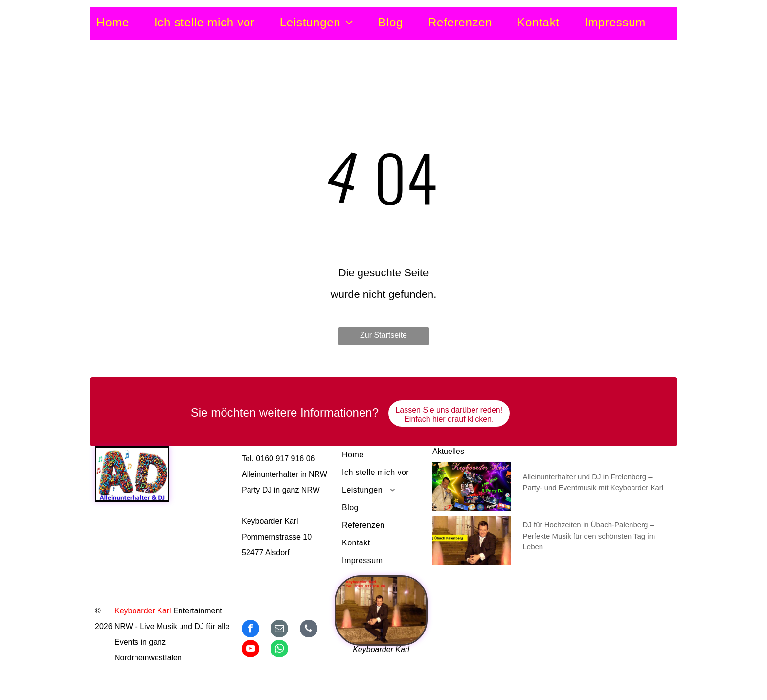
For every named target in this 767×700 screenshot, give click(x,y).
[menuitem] (125, 23)
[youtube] (250, 650)
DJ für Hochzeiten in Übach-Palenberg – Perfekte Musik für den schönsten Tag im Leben (589, 536)
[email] (279, 630)
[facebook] (250, 630)
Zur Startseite (383, 335)
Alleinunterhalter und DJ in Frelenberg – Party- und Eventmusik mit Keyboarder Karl (593, 482)
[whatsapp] (279, 650)
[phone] (309, 630)
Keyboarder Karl (143, 611)
